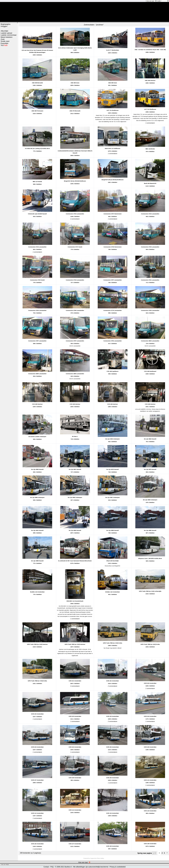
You (4, 45)
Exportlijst (4, 43)
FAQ (52, 867)
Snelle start (5, 41)
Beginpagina (5, 24)
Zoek (3, 39)
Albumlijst (4, 31)
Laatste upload (6, 33)
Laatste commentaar (9, 35)
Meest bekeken (7, 37)
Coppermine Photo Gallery (97, 858)
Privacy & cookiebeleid (118, 867)
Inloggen (4, 26)
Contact (46, 867)
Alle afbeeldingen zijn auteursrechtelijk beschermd (91, 867)
